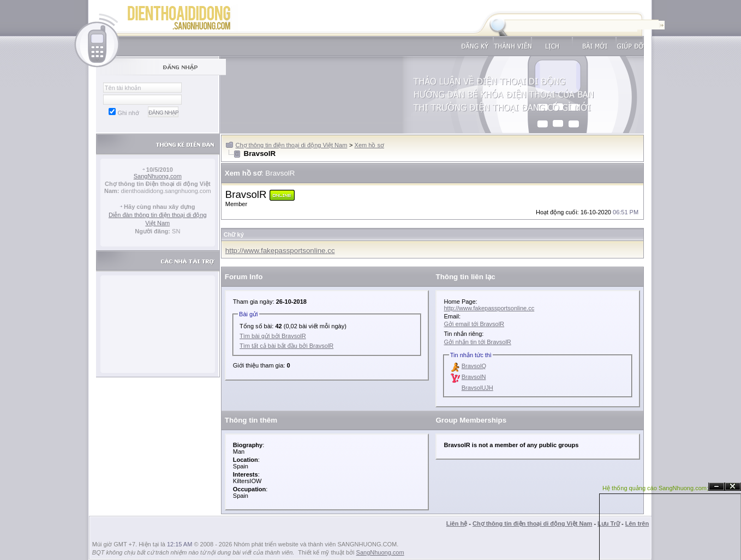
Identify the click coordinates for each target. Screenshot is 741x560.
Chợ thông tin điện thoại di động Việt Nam (292, 145)
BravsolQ (474, 366)
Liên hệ (457, 523)
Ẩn (716, 487)
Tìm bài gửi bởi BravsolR (273, 336)
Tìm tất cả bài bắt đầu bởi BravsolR (286, 346)
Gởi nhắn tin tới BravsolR (477, 342)
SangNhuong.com (158, 176)
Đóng (733, 487)
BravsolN (474, 377)
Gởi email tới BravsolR (474, 324)
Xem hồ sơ (369, 145)
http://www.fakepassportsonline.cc (280, 251)
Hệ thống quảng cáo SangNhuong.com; (655, 488)
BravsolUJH (477, 388)
